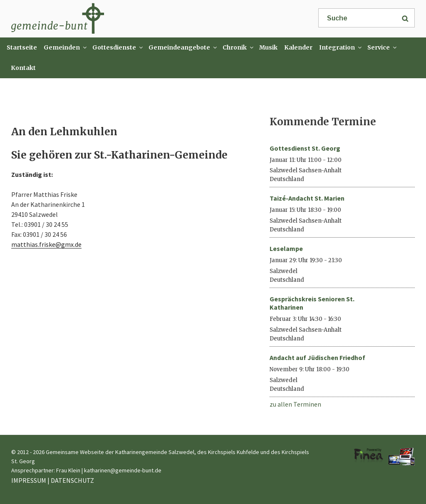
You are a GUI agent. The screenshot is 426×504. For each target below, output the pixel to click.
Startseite (22, 47)
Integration (341, 47)
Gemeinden (66, 47)
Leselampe (286, 248)
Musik (268, 47)
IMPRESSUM (29, 480)
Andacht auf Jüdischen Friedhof (317, 358)
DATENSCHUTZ (72, 480)
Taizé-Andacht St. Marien (307, 198)
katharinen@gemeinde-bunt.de (123, 470)
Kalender (298, 47)
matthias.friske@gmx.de (46, 244)
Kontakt (23, 68)
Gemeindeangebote (183, 47)
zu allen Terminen (295, 404)
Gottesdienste (118, 47)
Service (382, 47)
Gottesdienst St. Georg (305, 148)
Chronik (238, 47)
